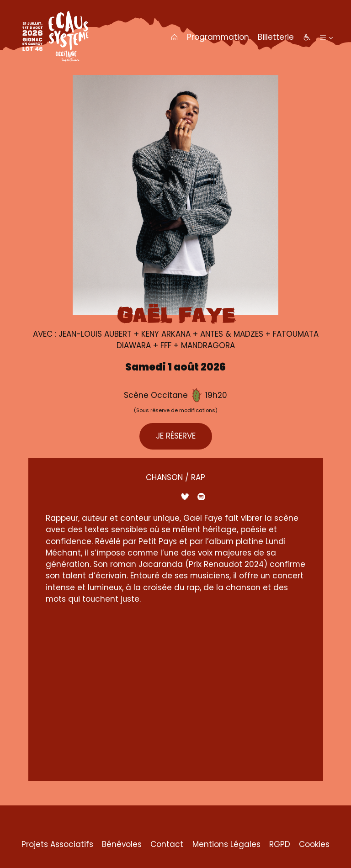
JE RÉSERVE (176, 436)
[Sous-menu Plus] (331, 37)
